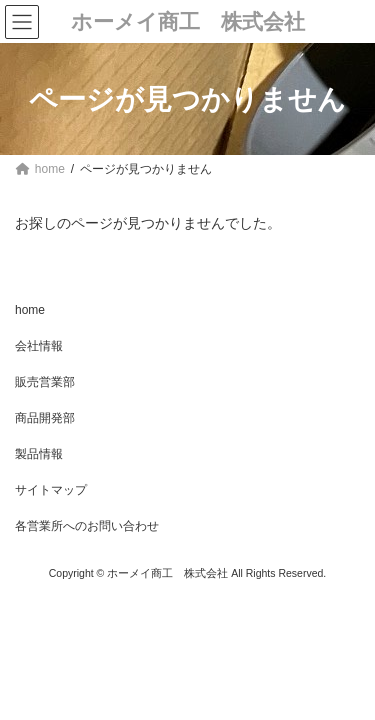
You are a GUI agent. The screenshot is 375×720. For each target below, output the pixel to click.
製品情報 (39, 454)
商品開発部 (45, 418)
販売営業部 (45, 382)
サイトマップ (51, 490)
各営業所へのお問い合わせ (87, 526)
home (30, 310)
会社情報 (39, 346)
